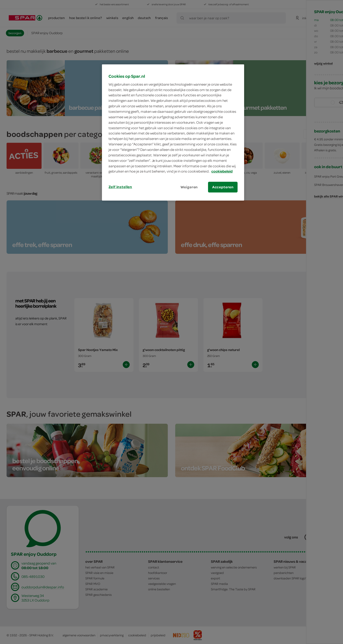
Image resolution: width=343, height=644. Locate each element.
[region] (173, 132)
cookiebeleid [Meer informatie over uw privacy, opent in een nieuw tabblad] (222, 171)
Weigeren (189, 187)
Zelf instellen (120, 187)
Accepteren (223, 187)
